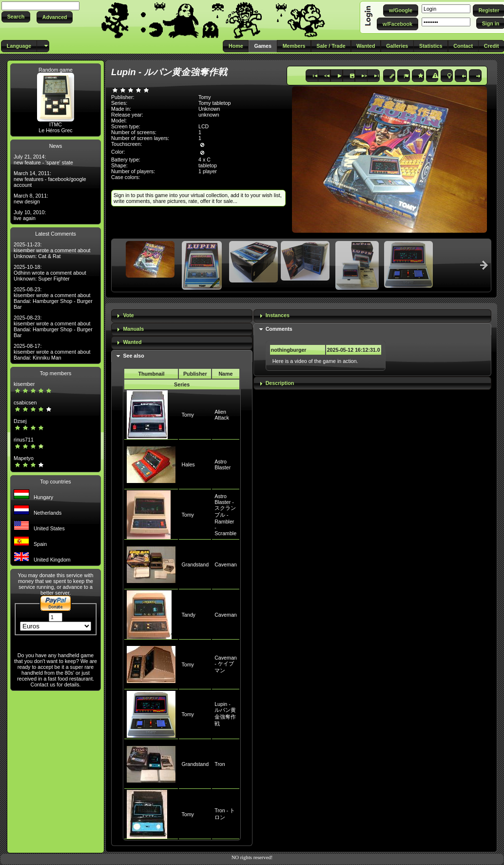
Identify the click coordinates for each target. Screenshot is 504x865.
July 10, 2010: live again (30, 215)
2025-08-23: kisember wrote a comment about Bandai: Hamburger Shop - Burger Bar (53, 298)
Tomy (187, 415)
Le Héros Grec (55, 130)
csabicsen (25, 402)
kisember (24, 384)
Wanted (132, 342)
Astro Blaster (223, 464)
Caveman (226, 564)
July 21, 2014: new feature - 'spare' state (43, 160)
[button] (16, 17)
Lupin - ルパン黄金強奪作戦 (225, 714)
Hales (188, 464)
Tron (220, 764)
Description (280, 383)
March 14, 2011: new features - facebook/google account (50, 179)
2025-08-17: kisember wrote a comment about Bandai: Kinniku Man (52, 352)
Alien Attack (222, 415)
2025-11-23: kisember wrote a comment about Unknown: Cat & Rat (52, 250)
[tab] (182, 316)
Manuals (133, 329)
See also (133, 356)
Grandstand (195, 564)
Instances (278, 315)
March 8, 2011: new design (31, 199)
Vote (128, 315)
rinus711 (24, 440)
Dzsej (20, 421)
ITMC (56, 124)
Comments (279, 329)
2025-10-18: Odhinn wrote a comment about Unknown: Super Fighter (50, 273)
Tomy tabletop (214, 103)
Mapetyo (24, 458)
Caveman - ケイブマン (226, 664)
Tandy (188, 615)
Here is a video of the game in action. (315, 361)
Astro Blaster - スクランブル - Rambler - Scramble (225, 515)
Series (182, 384)
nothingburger (289, 350)
